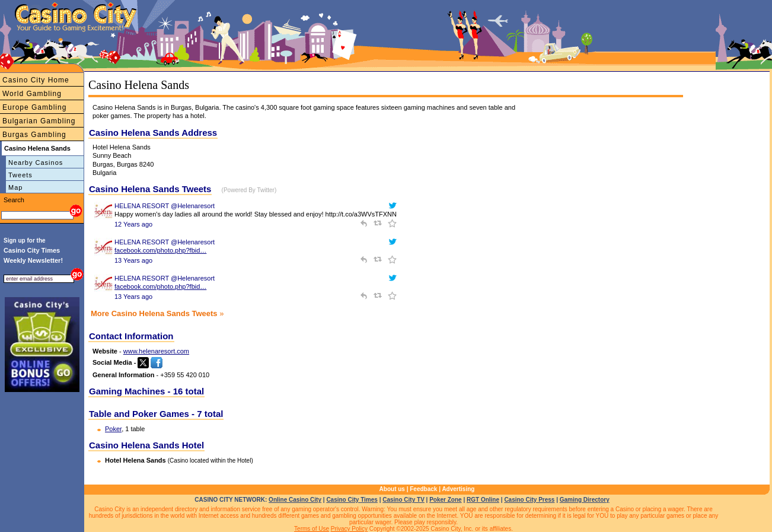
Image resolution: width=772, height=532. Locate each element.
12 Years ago (133, 224)
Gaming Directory (585, 500)
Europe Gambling (34, 107)
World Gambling (32, 94)
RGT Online (483, 500)
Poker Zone (445, 500)
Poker (113, 429)
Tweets (20, 175)
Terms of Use (312, 529)
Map (15, 187)
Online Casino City (295, 500)
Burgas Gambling (34, 135)
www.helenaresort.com (156, 351)
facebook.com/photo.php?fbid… (160, 250)
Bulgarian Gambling (39, 121)
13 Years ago (133, 260)
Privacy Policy (349, 529)
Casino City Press (529, 500)
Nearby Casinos (36, 163)
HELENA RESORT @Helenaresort (165, 206)
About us (392, 489)
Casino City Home (36, 80)
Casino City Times (352, 500)
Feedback (423, 489)
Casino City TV (403, 500)
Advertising (458, 489)
